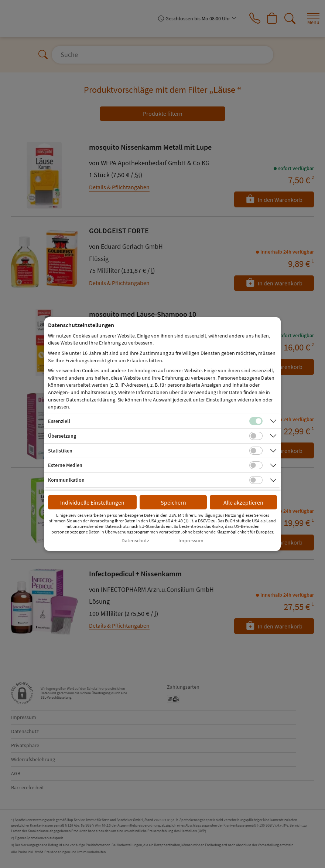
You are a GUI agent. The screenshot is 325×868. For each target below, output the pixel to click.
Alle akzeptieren (243, 502)
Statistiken (60, 451)
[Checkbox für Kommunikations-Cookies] (256, 480)
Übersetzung (62, 436)
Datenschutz (135, 541)
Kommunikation (66, 480)
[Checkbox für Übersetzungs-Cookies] (256, 436)
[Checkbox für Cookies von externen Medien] (256, 465)
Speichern (173, 502)
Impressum (191, 541)
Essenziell (59, 421)
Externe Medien (65, 465)
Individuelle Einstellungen (92, 502)
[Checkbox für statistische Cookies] (256, 451)
